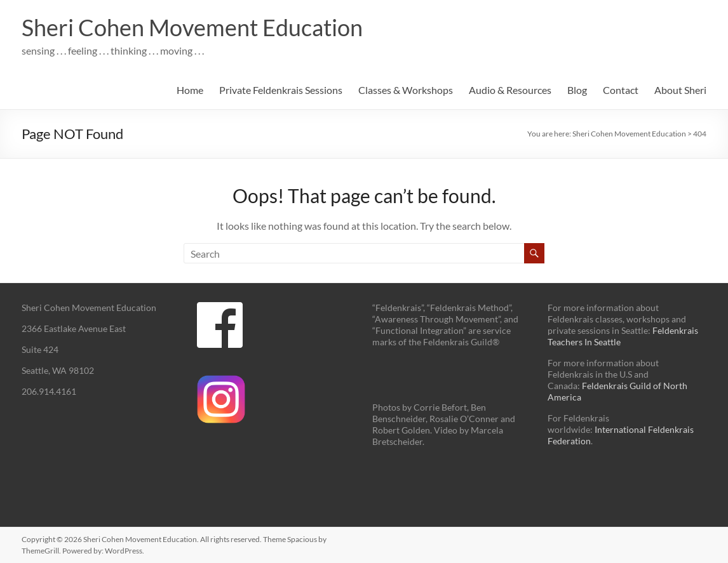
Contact (621, 90)
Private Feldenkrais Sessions (281, 90)
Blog (577, 90)
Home (190, 90)
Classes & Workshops (406, 90)
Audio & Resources (510, 90)
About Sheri (680, 90)
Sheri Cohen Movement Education (192, 27)
